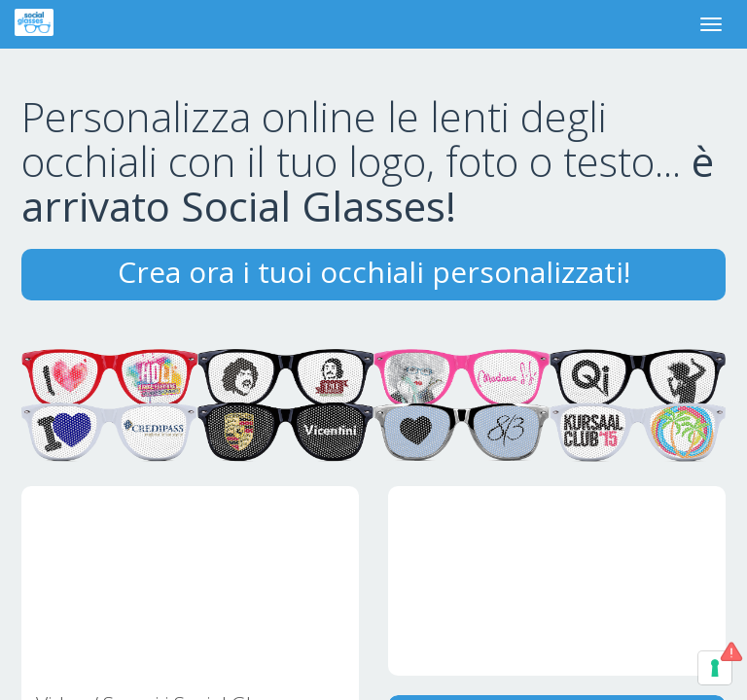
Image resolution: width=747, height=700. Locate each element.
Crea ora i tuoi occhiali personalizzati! (374, 272)
